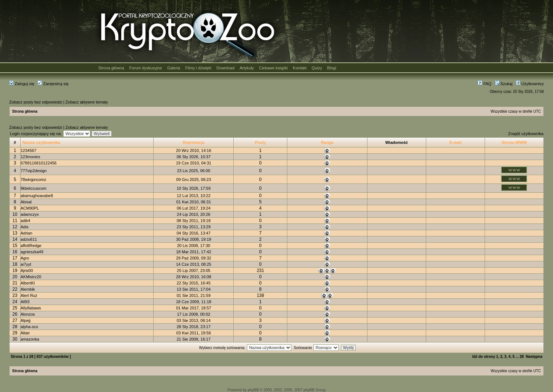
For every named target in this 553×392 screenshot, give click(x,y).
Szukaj (504, 84)
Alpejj (26, 320)
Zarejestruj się (53, 84)
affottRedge (31, 246)
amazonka (30, 339)
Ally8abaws (31, 308)
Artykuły (247, 68)
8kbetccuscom (33, 188)
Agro (25, 258)
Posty (261, 142)
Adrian (26, 233)
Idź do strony (484, 357)
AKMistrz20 (31, 277)
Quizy (317, 68)
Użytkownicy (530, 84)
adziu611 (29, 239)
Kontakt (300, 68)
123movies (30, 157)
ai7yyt (26, 264)
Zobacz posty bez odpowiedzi (36, 102)
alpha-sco (29, 327)
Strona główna (111, 68)
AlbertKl (28, 283)
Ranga (327, 142)
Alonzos (28, 314)
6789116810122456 (39, 163)
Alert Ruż (29, 295)
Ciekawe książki (273, 68)
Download (225, 68)
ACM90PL (30, 208)
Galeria (174, 68)
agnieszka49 (32, 252)
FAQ (484, 84)
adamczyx (30, 214)
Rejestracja (194, 142)
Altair (25, 333)
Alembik (28, 289)
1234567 (28, 150)
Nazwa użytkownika (41, 142)
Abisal (26, 202)
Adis (24, 227)
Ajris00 (27, 271)
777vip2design (34, 171)
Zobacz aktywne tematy (87, 102)
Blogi (331, 68)
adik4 (25, 221)
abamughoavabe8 (37, 196)
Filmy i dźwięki (198, 68)
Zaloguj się (22, 84)
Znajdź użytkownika (526, 134)
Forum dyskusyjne (146, 68)
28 (522, 357)
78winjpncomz (33, 179)
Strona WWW (514, 142)
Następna (534, 357)
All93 (25, 302)
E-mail (455, 142)
